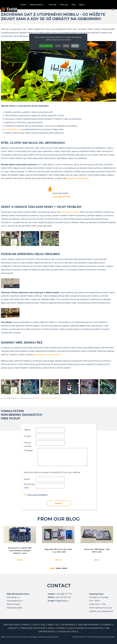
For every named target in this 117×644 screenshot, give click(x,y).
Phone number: (28, 445)
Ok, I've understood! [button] (46, 46)
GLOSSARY (106, 625)
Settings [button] (66, 46)
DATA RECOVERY (12, 625)
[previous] (5, 387)
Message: (28, 450)
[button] (37, 5)
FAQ (43, 625)
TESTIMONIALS (68, 625)
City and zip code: (29, 486)
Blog (37, 398)
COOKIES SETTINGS (67, 632)
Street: (27, 479)
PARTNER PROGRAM (88, 625)
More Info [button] (75, 46)
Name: (27, 430)
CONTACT (13, 628)
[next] (112, 387)
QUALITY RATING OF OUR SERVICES (85, 628)
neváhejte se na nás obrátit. (47, 355)
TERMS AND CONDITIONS (33, 628)
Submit (58, 503)
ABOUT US (53, 625)
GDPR (51, 628)
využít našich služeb (69, 212)
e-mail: (27, 436)
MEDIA (26, 625)
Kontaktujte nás (12, 129)
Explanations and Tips (51, 398)
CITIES (35, 625)
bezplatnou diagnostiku (78, 178)
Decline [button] (58, 46)
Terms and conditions (37, 495)
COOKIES (61, 628)
